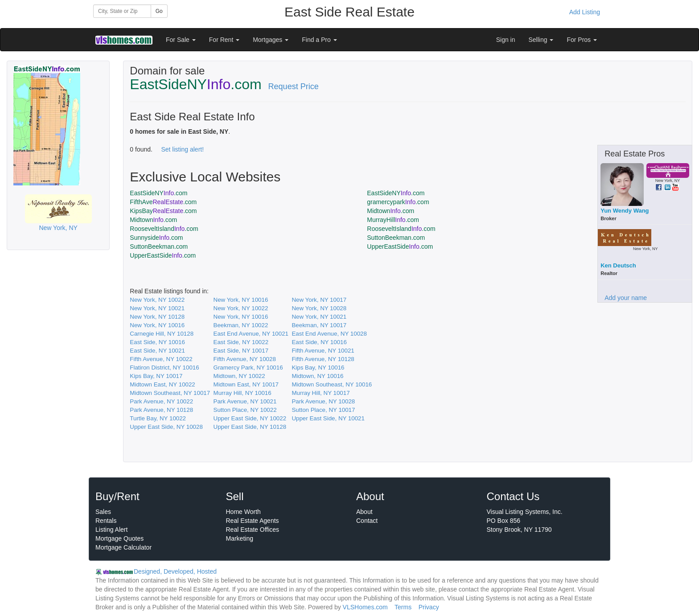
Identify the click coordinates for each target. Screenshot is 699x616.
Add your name (626, 298)
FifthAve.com (163, 202)
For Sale (181, 40)
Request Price (294, 86)
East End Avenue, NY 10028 (329, 334)
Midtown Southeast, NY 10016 (332, 384)
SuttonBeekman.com (396, 238)
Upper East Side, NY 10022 (250, 418)
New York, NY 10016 (241, 300)
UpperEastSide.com (400, 246)
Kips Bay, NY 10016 (318, 368)
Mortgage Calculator (123, 547)
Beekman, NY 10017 (319, 325)
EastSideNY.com (158, 193)
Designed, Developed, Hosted (175, 571)
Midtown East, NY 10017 (246, 384)
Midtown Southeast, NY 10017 (170, 393)
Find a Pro (319, 40)
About (364, 512)
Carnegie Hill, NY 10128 (162, 334)
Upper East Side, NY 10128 (250, 427)
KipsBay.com (163, 211)
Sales (103, 512)
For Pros (582, 40)
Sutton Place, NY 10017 (323, 410)
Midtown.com (391, 211)
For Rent (224, 40)
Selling (541, 40)
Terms (403, 607)
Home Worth (243, 512)
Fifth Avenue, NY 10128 (323, 359)
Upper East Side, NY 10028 (166, 427)
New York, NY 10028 (319, 308)
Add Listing (585, 12)
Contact (367, 521)
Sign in (506, 40)
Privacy (429, 607)
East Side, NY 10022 (241, 342)
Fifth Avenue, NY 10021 (323, 351)
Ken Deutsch (618, 265)
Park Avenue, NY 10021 (245, 401)
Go (159, 11)
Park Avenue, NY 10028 (323, 401)
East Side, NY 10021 (157, 351)
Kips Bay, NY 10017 (156, 376)
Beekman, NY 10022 (241, 325)
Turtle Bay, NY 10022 (158, 418)
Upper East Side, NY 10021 (328, 418)
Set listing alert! (182, 149)
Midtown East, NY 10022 (162, 384)
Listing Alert (111, 530)
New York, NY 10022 (157, 300)
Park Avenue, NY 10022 (161, 401)
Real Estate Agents (253, 521)
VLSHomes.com (365, 607)
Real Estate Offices (253, 530)
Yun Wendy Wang (625, 211)
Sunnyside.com (156, 238)
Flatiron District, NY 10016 (164, 368)
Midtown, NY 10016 (317, 376)
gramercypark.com (398, 202)
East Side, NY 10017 (241, 351)
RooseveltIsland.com (164, 229)
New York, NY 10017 (319, 300)
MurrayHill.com (393, 220)
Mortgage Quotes (119, 538)
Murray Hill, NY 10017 (321, 393)
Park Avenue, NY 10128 (161, 410)
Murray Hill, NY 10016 (243, 393)
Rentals (106, 521)
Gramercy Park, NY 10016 (248, 368)
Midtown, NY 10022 (239, 376)
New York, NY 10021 (157, 308)
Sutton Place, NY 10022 (245, 410)
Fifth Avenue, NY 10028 (245, 359)
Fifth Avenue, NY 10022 (161, 359)
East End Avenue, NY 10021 (251, 334)
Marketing (240, 538)
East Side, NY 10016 (157, 342)
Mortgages (271, 40)
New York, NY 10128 (157, 317)
